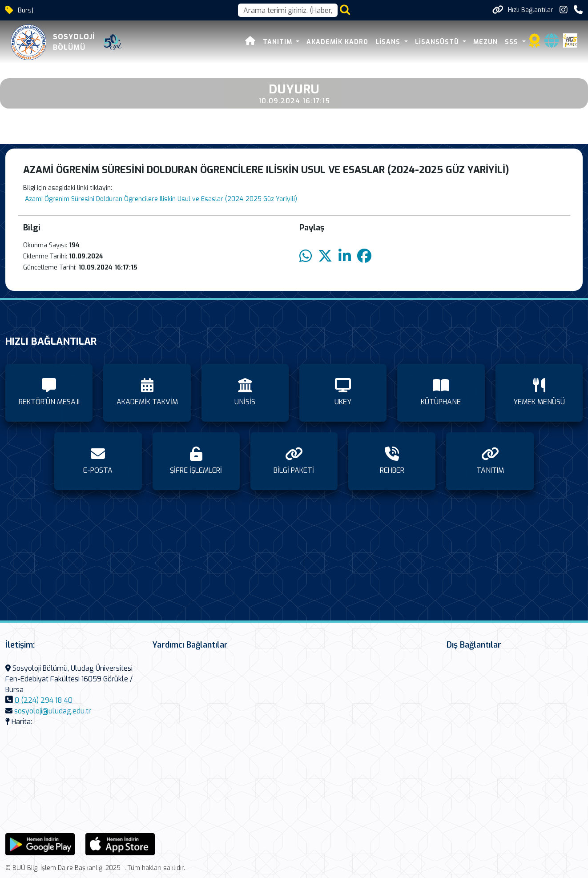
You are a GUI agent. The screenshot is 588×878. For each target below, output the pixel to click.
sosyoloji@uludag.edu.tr (53, 711)
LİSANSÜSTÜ (438, 42)
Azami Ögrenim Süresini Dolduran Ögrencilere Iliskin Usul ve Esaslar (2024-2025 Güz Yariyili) (160, 199)
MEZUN (485, 42)
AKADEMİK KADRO (337, 42)
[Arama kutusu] (288, 10)
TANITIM (279, 42)
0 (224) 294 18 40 (44, 700)
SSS (513, 42)
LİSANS (389, 42)
